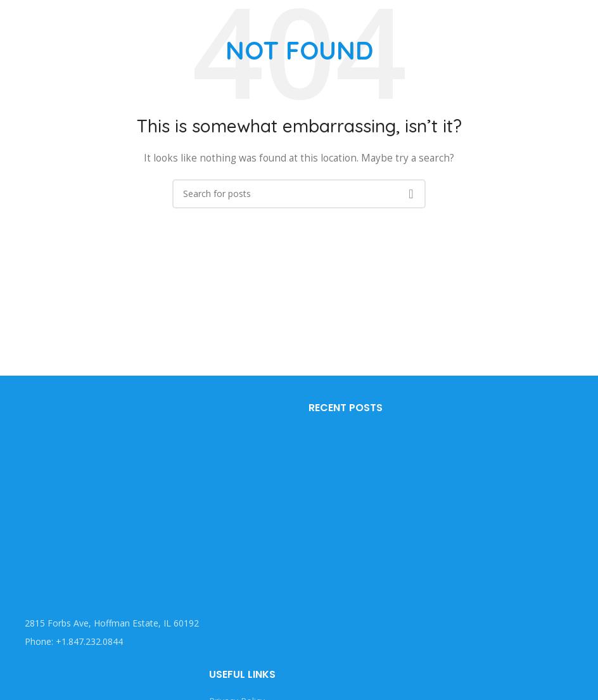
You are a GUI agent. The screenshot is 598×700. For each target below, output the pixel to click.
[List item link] (149, 642)
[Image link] (105, 494)
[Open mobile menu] (12, 19)
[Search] (299, 194)
